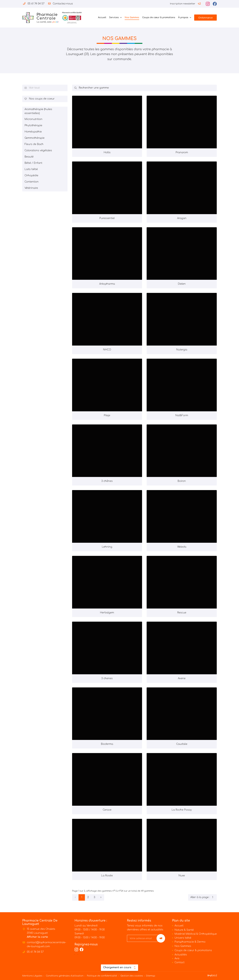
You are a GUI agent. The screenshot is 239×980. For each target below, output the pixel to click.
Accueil (102, 17)
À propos (183, 17)
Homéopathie (33, 132)
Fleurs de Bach (34, 144)
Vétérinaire (31, 188)
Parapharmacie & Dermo (190, 942)
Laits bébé (31, 169)
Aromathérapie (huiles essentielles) (38, 111)
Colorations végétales (38, 150)
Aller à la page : (204, 897)
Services (114, 17)
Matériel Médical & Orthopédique (196, 934)
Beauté (29, 157)
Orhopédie (31, 176)
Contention (32, 182)
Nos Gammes (132, 17)
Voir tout (32, 88)
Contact (179, 962)
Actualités (181, 955)
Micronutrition (33, 119)
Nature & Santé (184, 930)
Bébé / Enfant (33, 163)
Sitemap (151, 976)
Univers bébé (183, 938)
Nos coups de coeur (40, 99)
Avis (177, 958)
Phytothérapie (33, 125)
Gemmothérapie (35, 138)
